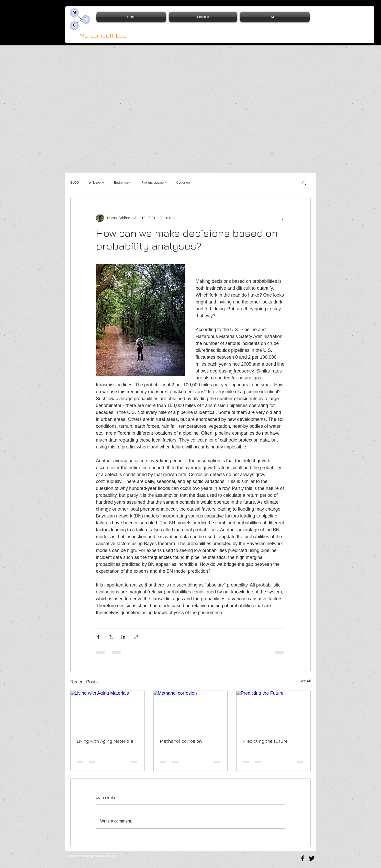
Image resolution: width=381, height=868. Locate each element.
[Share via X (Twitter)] (111, 637)
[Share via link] (136, 637)
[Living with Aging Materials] (108, 712)
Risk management (154, 183)
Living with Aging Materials (105, 741)
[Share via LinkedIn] (123, 637)
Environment (123, 183)
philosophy (96, 183)
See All (305, 681)
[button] (304, 183)
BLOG (75, 183)
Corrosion (183, 183)
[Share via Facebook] (98, 637)
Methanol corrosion (181, 741)
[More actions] (282, 218)
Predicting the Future (265, 741)
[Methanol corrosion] (191, 712)
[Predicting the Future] (273, 712)
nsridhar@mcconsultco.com (98, 856)
